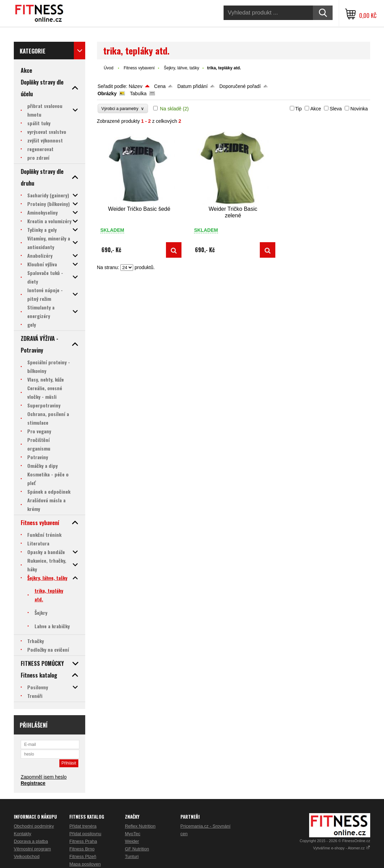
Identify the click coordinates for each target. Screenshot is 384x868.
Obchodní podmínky (34, 826)
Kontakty (23, 834)
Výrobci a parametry (123, 108)
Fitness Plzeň (83, 856)
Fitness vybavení (139, 68)
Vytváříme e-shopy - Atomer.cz (342, 848)
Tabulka (138, 93)
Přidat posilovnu (85, 834)
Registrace (33, 783)
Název (136, 86)
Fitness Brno (82, 849)
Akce (316, 109)
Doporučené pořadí (240, 86)
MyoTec (133, 834)
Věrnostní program (32, 849)
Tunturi (132, 856)
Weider (132, 841)
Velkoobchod (27, 856)
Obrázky (107, 93)
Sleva (336, 109)
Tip (299, 109)
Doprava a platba (31, 841)
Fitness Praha (83, 841)
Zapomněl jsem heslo (44, 777)
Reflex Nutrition (140, 826)
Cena (160, 86)
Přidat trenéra (83, 826)
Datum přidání (193, 86)
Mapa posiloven (85, 864)
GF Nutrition (137, 849)
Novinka (359, 109)
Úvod (109, 68)
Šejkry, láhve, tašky (181, 68)
